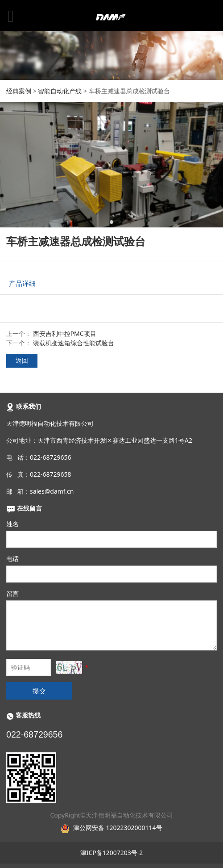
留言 (12, 593)
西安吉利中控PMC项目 (65, 333)
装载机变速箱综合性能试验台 (74, 343)
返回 (22, 360)
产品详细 (22, 283)
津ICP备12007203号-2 (112, 853)
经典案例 (19, 91)
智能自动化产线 (60, 91)
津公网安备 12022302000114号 (118, 828)
